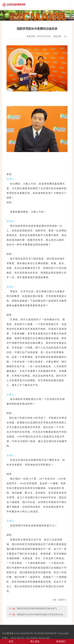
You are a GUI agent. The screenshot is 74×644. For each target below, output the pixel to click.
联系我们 (61, 641)
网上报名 (35, 641)
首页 (11, 641)
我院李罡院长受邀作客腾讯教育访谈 (33, 608)
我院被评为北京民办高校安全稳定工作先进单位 (38, 614)
